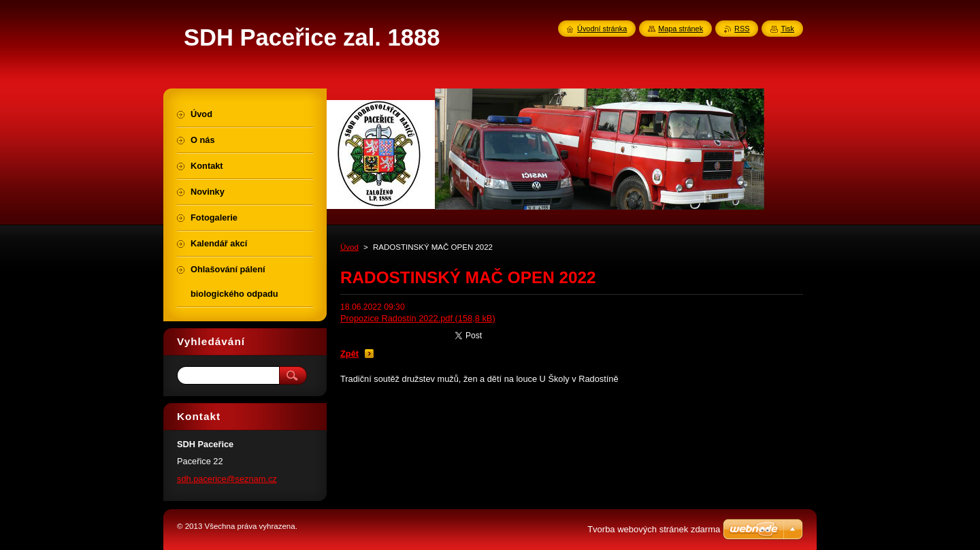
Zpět (349, 354)
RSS (742, 29)
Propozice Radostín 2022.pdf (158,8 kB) (418, 318)
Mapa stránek (681, 29)
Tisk (787, 29)
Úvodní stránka (602, 29)
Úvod (349, 247)
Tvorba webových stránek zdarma (654, 529)
